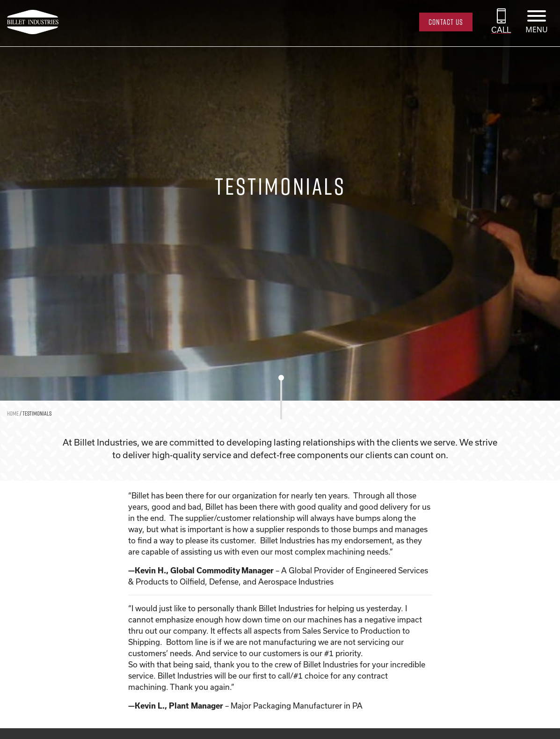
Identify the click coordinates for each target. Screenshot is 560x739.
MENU (536, 29)
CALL (501, 30)
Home (13, 413)
